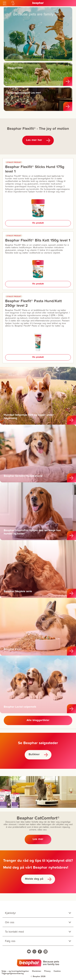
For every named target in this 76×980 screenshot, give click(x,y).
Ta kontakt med (14, 932)
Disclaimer (37, 971)
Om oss (10, 922)
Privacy (47, 971)
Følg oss (10, 941)
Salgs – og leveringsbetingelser (15, 971)
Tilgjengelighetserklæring (13, 973)
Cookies (57, 971)
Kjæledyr (10, 913)
